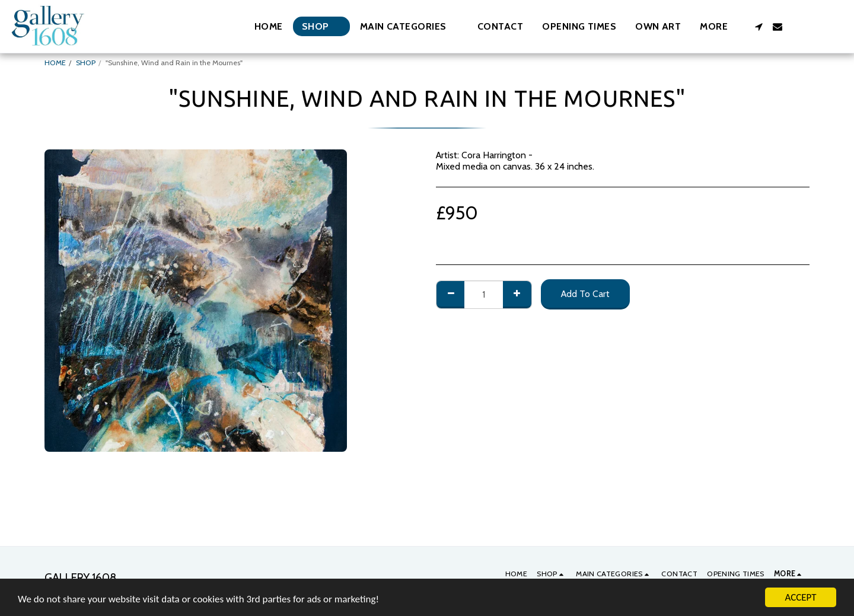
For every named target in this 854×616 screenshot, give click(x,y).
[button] (409, 26)
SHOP (86, 63)
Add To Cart (585, 294)
